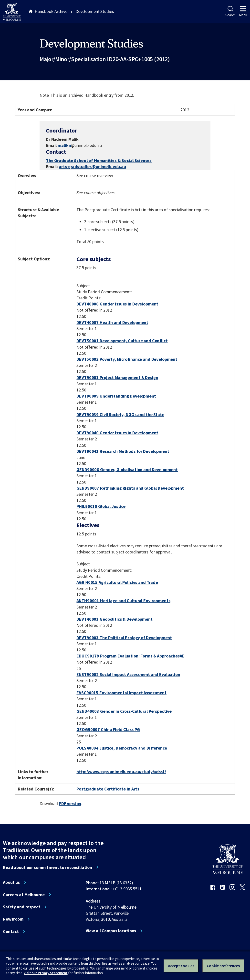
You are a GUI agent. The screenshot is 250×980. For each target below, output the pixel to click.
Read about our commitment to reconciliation (47, 867)
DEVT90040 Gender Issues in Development (117, 433)
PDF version (70, 804)
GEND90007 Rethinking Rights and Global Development (130, 488)
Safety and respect (22, 907)
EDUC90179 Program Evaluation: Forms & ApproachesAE (130, 656)
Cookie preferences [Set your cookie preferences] (223, 966)
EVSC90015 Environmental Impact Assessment (121, 693)
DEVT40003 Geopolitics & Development (114, 619)
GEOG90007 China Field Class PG (108, 729)
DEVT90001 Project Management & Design (117, 377)
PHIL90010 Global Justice (101, 506)
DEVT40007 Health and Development (112, 322)
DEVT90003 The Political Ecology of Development (124, 638)
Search (230, 11)
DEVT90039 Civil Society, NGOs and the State (120, 414)
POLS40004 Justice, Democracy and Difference (122, 748)
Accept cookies (181, 966)
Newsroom (13, 919)
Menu (243, 11)
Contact (11, 932)
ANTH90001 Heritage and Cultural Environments (123, 601)
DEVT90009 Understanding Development (116, 396)
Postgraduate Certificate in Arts (108, 789)
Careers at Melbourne (24, 895)
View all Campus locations (111, 931)
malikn (64, 145)
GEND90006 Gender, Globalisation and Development (127, 470)
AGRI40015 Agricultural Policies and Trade (117, 582)
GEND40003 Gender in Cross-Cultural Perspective (124, 711)
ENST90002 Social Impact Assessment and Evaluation (128, 674)
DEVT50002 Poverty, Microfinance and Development (127, 359)
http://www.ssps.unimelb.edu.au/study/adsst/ (121, 772)
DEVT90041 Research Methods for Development (123, 451)
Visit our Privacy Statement (46, 973)
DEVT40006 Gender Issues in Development (117, 304)
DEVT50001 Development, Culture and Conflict (122, 341)
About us (11, 882)
